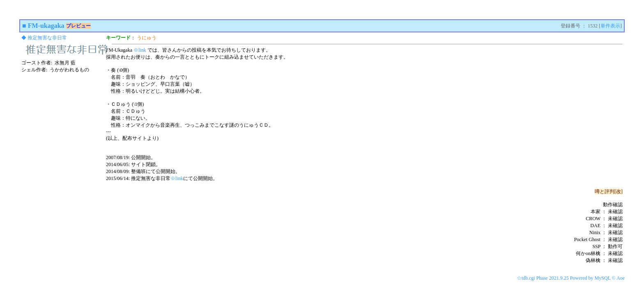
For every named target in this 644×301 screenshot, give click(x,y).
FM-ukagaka (46, 26)
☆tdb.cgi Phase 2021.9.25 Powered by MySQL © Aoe (571, 278)
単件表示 (610, 26)
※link (140, 50)
